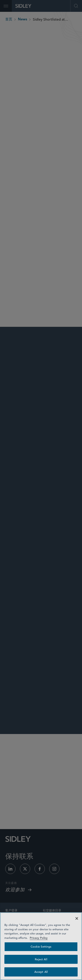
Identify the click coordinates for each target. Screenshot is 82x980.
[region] (41, 946)
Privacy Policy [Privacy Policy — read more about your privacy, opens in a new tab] (39, 938)
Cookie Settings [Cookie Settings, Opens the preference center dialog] (41, 947)
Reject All (41, 959)
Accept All (41, 972)
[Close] (77, 918)
